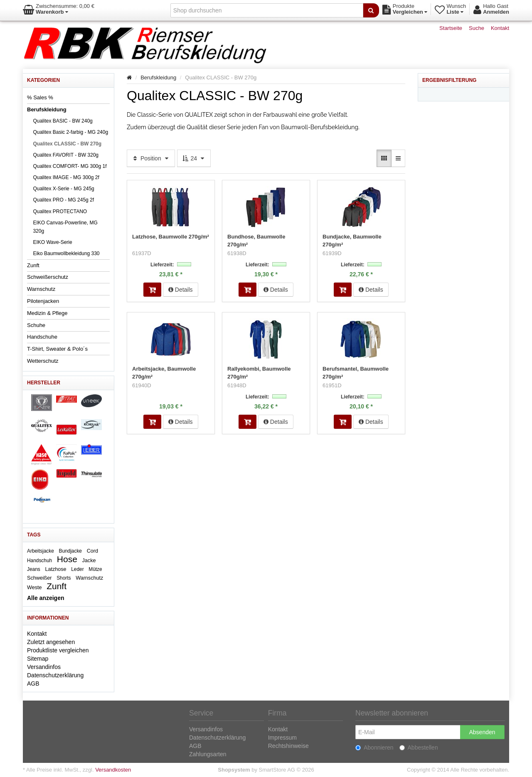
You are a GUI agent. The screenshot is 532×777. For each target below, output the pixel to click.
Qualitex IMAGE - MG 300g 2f (66, 177)
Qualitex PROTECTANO (60, 211)
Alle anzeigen (46, 598)
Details (181, 289)
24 (194, 158)
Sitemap (38, 659)
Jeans (34, 569)
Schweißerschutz (48, 277)
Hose (67, 559)
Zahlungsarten (208, 754)
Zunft (33, 265)
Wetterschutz (43, 361)
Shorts (64, 578)
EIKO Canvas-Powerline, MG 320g (65, 227)
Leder (77, 569)
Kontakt (500, 28)
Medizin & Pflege (47, 313)
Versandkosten (113, 770)
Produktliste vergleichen (58, 650)
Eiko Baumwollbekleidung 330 (66, 253)
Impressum (282, 738)
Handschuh (39, 561)
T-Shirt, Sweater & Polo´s (57, 349)
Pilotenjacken (43, 301)
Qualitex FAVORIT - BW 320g (66, 155)
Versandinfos (44, 667)
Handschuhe (42, 337)
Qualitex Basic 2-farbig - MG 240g (70, 132)
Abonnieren (374, 747)
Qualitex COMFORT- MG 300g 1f (70, 166)
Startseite (451, 28)
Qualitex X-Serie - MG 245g (63, 189)
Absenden (482, 732)
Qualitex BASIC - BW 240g (63, 121)
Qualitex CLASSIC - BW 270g (67, 144)
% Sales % (40, 97)
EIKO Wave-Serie (52, 242)
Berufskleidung (47, 109)
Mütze (95, 569)
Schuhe (36, 325)
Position (151, 158)
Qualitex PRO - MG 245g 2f (63, 200)
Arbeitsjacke (41, 551)
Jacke (89, 561)
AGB (33, 684)
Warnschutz (41, 289)
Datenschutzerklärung (55, 675)
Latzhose (55, 569)
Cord (92, 551)
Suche (477, 28)
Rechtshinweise (288, 746)
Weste (34, 588)
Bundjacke (70, 551)
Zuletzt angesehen (51, 642)
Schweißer (39, 578)
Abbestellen (419, 747)
